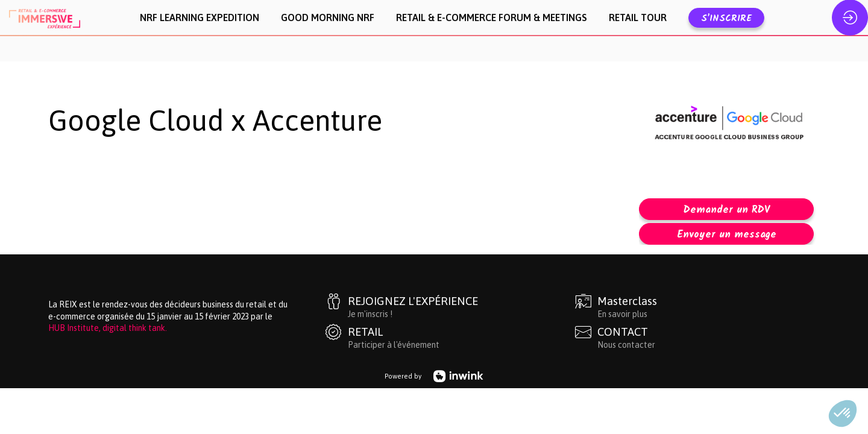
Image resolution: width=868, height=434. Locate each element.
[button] (726, 18)
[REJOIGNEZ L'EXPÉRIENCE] (448, 275)
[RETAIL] (448, 306)
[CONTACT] (697, 306)
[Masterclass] (697, 275)
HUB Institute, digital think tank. (108, 297)
